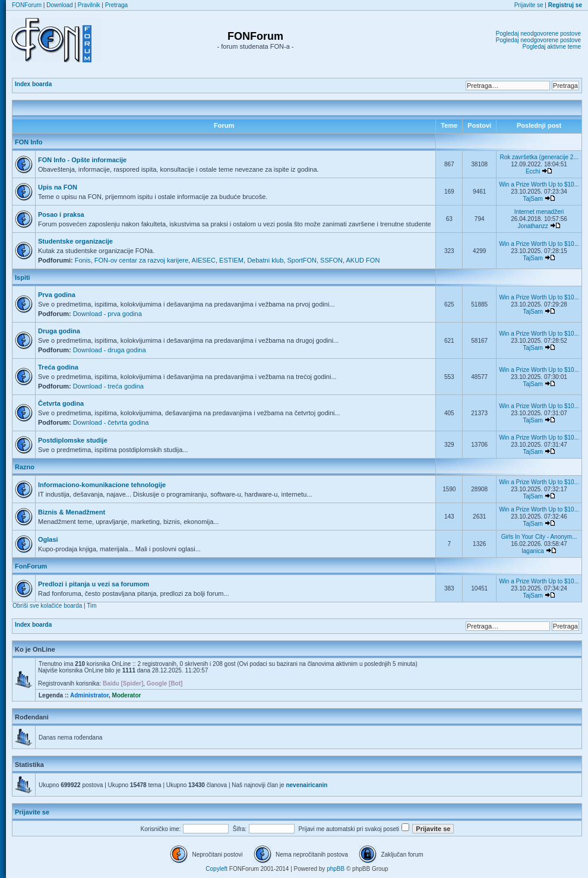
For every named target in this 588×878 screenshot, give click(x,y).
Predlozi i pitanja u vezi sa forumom (94, 584)
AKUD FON (363, 260)
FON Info (29, 142)
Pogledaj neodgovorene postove (538, 34)
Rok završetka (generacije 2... (539, 157)
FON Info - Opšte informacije (82, 160)
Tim (91, 606)
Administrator (89, 695)
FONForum (27, 5)
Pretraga (116, 5)
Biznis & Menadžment (72, 512)
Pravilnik (89, 5)
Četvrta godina (61, 403)
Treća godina (58, 367)
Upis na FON (58, 187)
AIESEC (204, 260)
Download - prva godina (108, 314)
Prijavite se (529, 5)
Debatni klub (265, 260)
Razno (25, 467)
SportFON (302, 260)
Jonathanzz (533, 226)
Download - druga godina (110, 350)
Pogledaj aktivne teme (552, 47)
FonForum (31, 566)
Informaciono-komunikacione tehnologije (102, 485)
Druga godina (59, 331)
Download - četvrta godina (111, 422)
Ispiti (23, 277)
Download (59, 5)
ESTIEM (231, 260)
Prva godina (57, 295)
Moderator (127, 695)
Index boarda (33, 84)
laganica (533, 551)
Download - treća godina (108, 386)
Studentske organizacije (75, 241)
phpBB (336, 869)
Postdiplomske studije (73, 440)
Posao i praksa (61, 214)
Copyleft (216, 869)
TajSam (532, 199)
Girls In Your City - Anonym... (539, 537)
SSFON (331, 260)
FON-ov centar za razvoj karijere (141, 260)
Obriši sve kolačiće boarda (47, 606)
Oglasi (48, 539)
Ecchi (533, 171)
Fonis (83, 260)
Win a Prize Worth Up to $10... (539, 184)
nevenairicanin (306, 785)
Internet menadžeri (539, 212)
